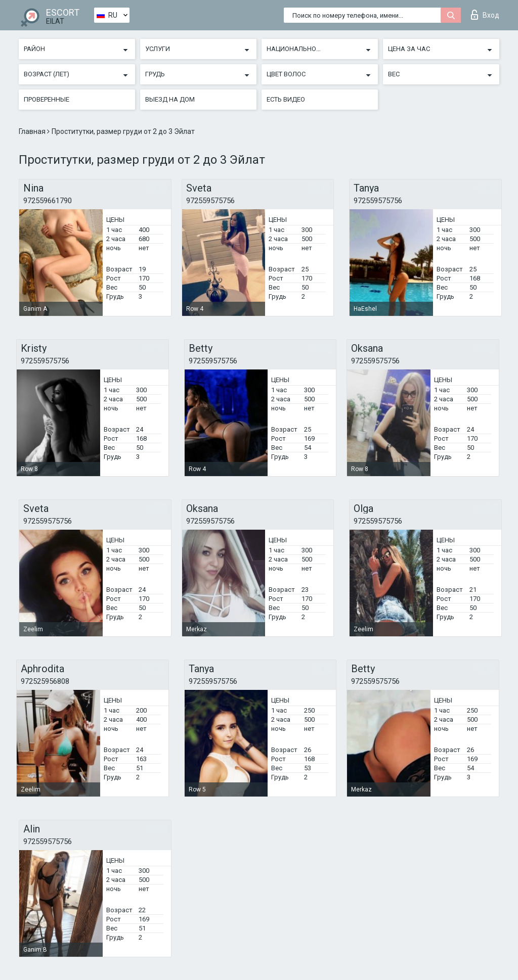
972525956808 (45, 681)
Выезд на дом (170, 99)
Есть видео (286, 99)
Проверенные (47, 99)
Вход (485, 15)
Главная (33, 131)
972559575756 (210, 201)
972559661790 (48, 201)
